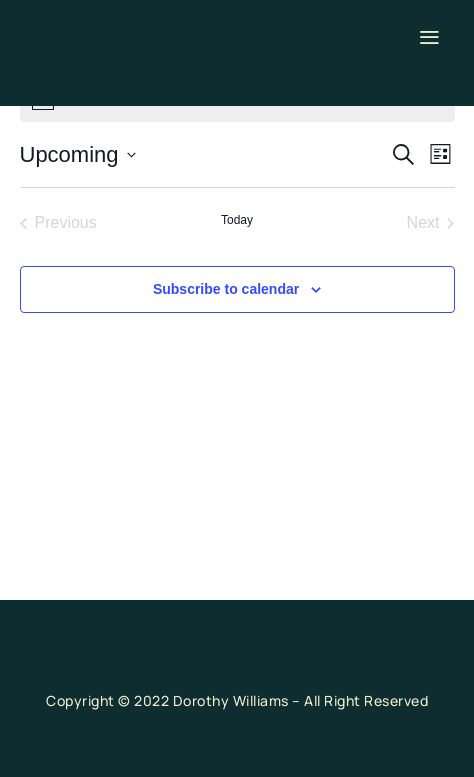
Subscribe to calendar (226, 289)
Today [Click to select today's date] (237, 220)
